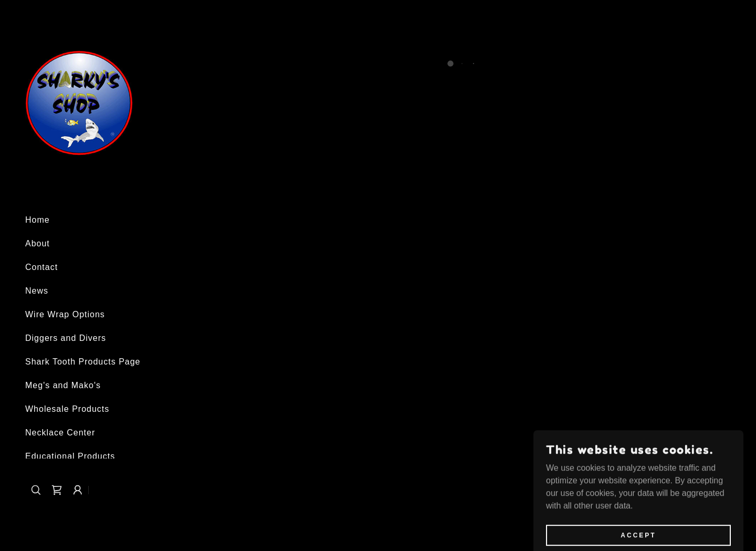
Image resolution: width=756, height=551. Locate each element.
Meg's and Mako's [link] (63, 385)
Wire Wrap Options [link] (65, 314)
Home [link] (38, 220)
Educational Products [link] (70, 456)
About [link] (38, 243)
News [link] (37, 291)
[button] (57, 490)
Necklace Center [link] (60, 433)
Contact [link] (41, 267)
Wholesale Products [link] (67, 409)
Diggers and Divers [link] (66, 338)
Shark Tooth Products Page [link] (83, 362)
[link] (79, 102)
